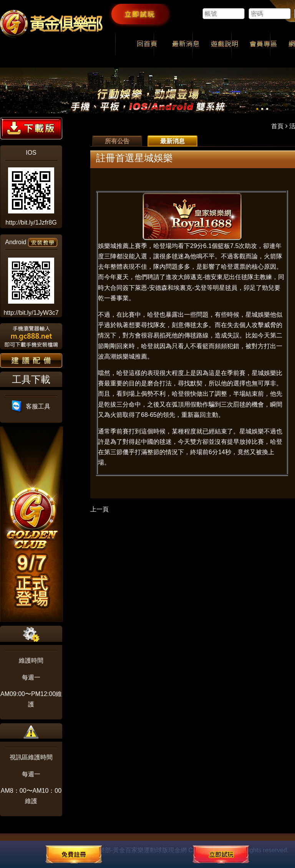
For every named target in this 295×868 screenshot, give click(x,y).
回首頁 (147, 45)
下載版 (31, 128)
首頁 (277, 126)
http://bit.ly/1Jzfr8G (31, 222)
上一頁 (99, 509)
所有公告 (117, 141)
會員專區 (263, 45)
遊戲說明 (225, 45)
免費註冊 (74, 854)
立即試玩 (140, 14)
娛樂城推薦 (113, 246)
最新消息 (186, 45)
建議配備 (31, 360)
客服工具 (31, 406)
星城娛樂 (258, 315)
